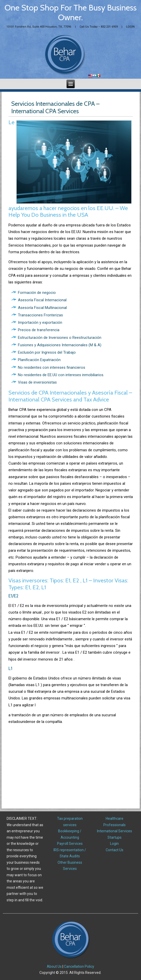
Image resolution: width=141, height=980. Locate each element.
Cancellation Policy (79, 966)
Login (114, 844)
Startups (115, 837)
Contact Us (115, 850)
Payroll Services (70, 844)
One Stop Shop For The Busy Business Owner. (71, 12)
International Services (115, 831)
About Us (54, 966)
